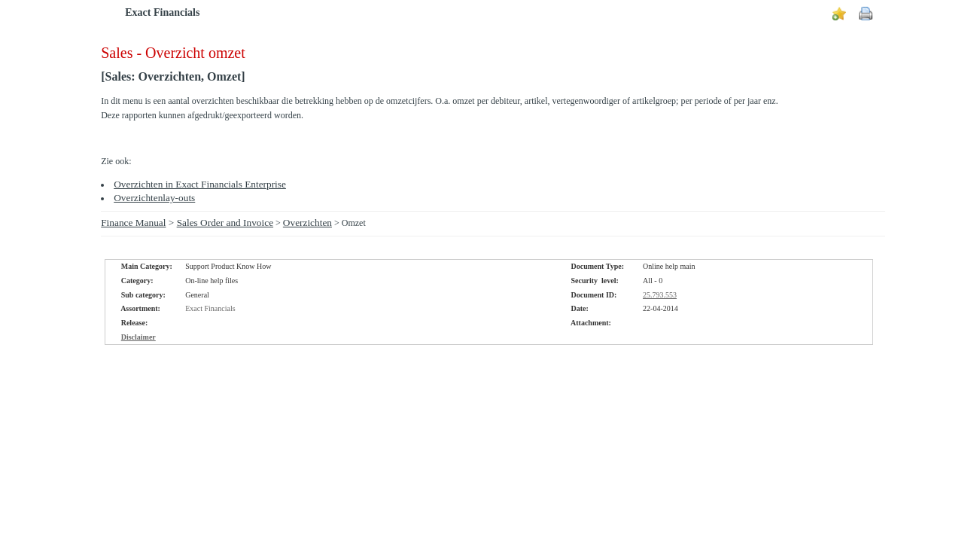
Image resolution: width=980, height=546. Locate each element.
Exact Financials (162, 12)
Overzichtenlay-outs (154, 198)
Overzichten (307, 223)
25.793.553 (660, 295)
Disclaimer (138, 337)
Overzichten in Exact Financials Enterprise (200, 184)
